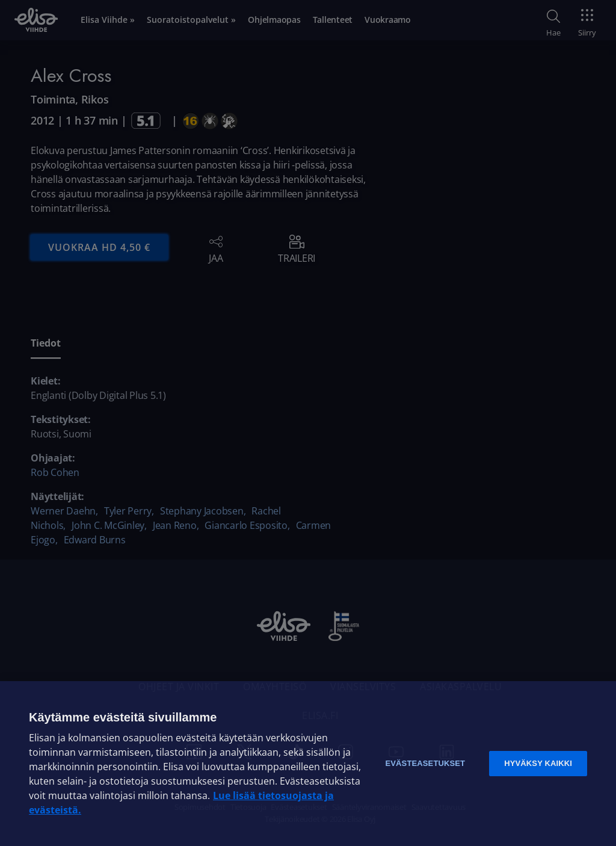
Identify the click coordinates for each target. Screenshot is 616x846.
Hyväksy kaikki (538, 763)
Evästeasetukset (425, 763)
